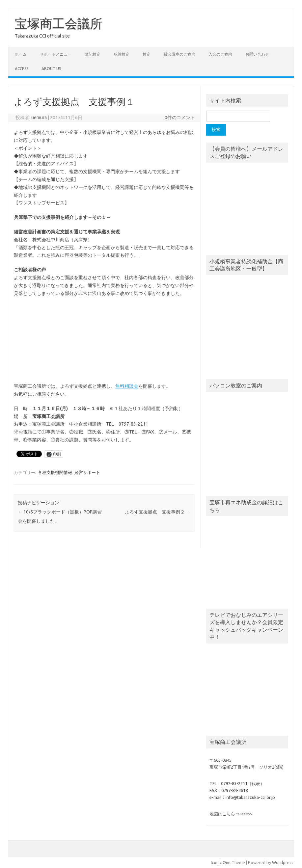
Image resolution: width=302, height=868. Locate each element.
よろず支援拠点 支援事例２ (158, 512)
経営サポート (87, 472)
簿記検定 (93, 54)
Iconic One (221, 862)
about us (51, 69)
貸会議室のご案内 (179, 54)
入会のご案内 (220, 54)
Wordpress (283, 862)
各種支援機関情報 (55, 472)
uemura (39, 118)
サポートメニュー (56, 54)
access (22, 69)
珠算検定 (122, 54)
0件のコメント (180, 118)
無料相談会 (127, 386)
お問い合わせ (257, 54)
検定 (147, 54)
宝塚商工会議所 (59, 23)
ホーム (21, 54)
